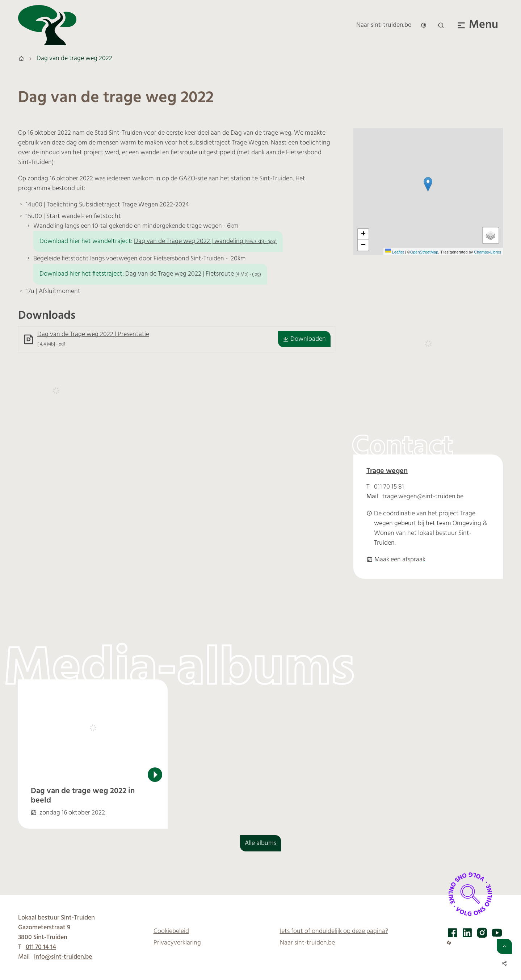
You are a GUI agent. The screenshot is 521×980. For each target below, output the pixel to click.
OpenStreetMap (424, 252)
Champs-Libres (488, 252)
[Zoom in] (363, 234)
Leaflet (395, 252)
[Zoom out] (363, 245)
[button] (428, 184)
